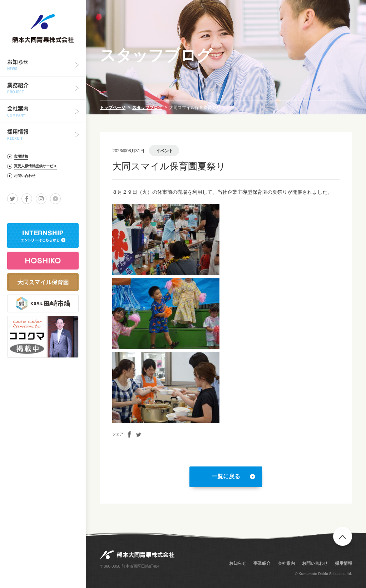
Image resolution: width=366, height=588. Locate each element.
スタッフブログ (147, 108)
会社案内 (286, 563)
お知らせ (238, 563)
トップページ (113, 108)
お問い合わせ (315, 563)
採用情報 (343, 563)
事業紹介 (262, 563)
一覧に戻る (226, 476)
